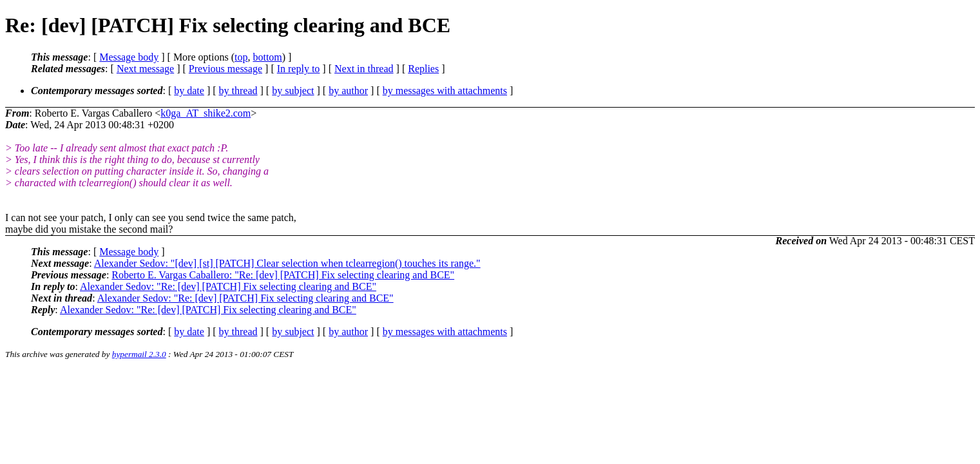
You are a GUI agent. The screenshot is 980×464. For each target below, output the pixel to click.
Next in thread (364, 69)
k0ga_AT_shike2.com (206, 113)
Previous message (226, 69)
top (241, 57)
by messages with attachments (445, 91)
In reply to (299, 69)
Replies (423, 69)
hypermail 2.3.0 (139, 354)
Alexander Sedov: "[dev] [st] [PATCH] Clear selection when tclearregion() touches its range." (287, 263)
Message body (129, 57)
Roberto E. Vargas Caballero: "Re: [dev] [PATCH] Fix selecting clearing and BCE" (283, 275)
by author (348, 91)
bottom (267, 57)
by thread (238, 91)
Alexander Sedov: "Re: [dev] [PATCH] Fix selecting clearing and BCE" (228, 286)
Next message (145, 69)
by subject (293, 91)
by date (189, 91)
